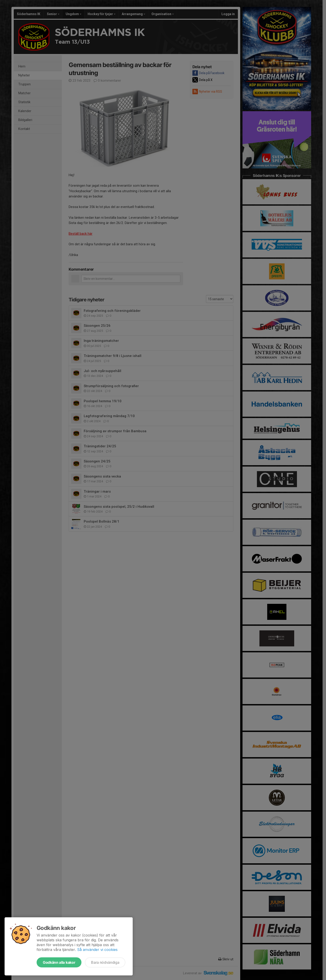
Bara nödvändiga (105, 962)
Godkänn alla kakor (59, 962)
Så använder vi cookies (97, 950)
